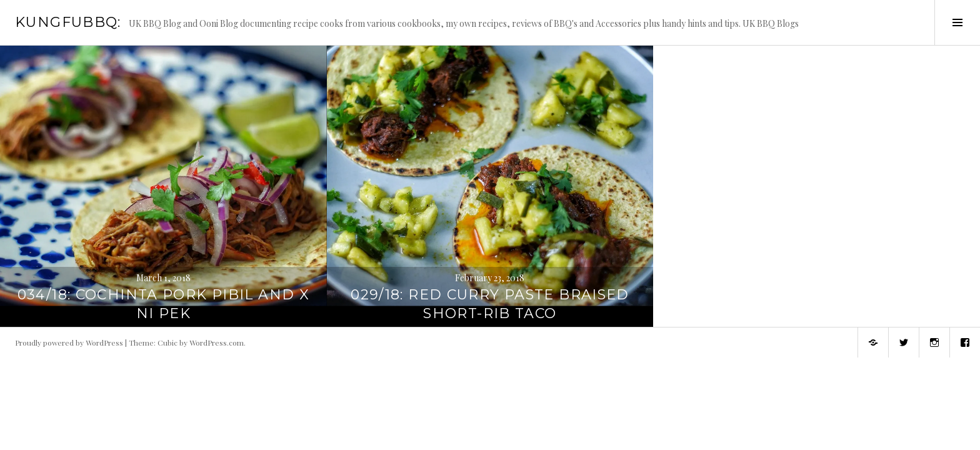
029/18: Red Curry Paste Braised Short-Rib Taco (490, 304)
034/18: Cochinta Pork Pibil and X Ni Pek (163, 304)
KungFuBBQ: (68, 22)
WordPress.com (217, 342)
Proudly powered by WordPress (69, 342)
